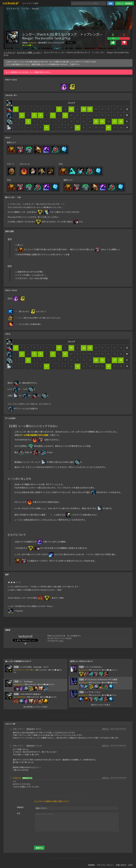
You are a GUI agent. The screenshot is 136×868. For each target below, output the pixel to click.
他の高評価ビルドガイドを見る (35, 704)
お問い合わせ (121, 862)
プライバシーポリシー (105, 862)
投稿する (39, 845)
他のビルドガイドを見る (101, 702)
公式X (130, 862)
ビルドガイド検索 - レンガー (29, 52)
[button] (113, 43)
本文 (19, 811)
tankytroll (32, 43)
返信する (105, 726)
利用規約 (91, 862)
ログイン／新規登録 (124, 3)
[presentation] (54, 836)
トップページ (9, 52)
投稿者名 (20, 805)
